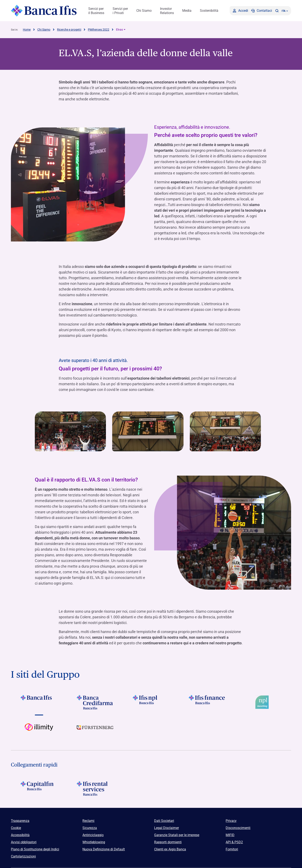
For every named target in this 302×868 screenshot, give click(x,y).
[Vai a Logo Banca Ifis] (39, 702)
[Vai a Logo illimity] (39, 730)
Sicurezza (90, 828)
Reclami (88, 821)
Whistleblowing (94, 842)
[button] (277, 10)
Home (27, 29)
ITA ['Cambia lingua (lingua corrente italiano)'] (285, 11)
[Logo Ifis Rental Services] (95, 788)
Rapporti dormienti (168, 842)
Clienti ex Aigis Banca (170, 849)
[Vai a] (151, 702)
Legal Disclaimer (167, 828)
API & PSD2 (234, 842)
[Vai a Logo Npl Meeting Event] (263, 702)
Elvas (119, 29)
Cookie (16, 828)
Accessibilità (20, 835)
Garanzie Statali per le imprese (177, 835)
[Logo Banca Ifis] (44, 10)
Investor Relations (167, 11)
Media (187, 11)
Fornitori (232, 849)
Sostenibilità (209, 11)
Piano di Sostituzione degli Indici (35, 849)
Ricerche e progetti (69, 29)
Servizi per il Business (96, 11)
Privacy (231, 821)
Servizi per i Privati (120, 11)
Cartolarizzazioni (23, 856)
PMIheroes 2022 (99, 29)
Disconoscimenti (238, 828)
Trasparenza (20, 821)
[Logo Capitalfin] (39, 788)
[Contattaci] (262, 10)
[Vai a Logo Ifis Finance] (207, 702)
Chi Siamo (144, 11)
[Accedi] (240, 10)
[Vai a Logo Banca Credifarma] (95, 702)
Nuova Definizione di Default (104, 849)
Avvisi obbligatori (24, 842)
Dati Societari (164, 821)
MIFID (230, 835)
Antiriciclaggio (93, 835)
